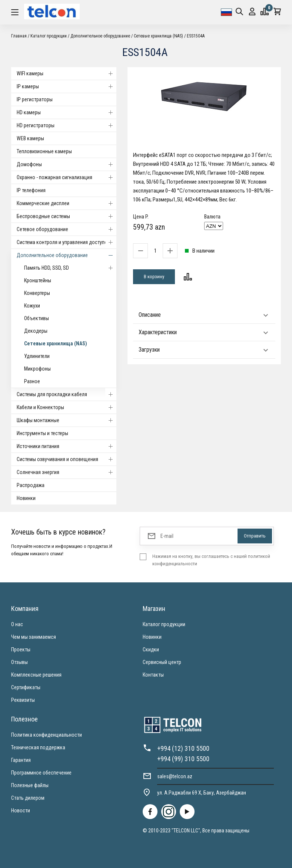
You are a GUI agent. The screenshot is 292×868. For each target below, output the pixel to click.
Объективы (36, 318)
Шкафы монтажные (67, 420)
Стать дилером (28, 798)
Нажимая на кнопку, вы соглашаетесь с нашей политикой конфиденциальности (211, 560)
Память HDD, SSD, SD (70, 268)
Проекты (21, 650)
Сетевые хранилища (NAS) (158, 36)
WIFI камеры (67, 73)
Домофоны (67, 164)
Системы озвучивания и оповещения (67, 459)
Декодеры (36, 331)
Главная (19, 36)
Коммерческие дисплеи (67, 203)
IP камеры (67, 86)
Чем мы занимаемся (34, 637)
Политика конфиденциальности (47, 735)
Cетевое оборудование (67, 229)
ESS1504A (196, 36)
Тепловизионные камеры (44, 151)
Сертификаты (26, 687)
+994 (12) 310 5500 (183, 748)
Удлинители (37, 356)
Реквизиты (23, 700)
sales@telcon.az (175, 776)
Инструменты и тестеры (42, 433)
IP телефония (31, 190)
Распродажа (31, 485)
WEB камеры (30, 138)
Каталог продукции (49, 36)
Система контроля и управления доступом (67, 242)
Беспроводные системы (67, 216)
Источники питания (67, 446)
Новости (21, 811)
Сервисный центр (162, 662)
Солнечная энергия (67, 472)
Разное (32, 381)
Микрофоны (37, 369)
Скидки (151, 650)
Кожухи (32, 306)
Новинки (26, 498)
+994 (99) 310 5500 (183, 759)
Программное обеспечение (41, 773)
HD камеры (67, 112)
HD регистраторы (67, 125)
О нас (17, 624)
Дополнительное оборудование (100, 36)
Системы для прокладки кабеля (67, 394)
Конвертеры (37, 293)
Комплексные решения (36, 675)
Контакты (153, 675)
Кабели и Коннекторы (67, 407)
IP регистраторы (35, 99)
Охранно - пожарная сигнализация (67, 177)
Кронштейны (38, 280)
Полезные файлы (30, 785)
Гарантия (21, 760)
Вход (252, 12)
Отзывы (19, 662)
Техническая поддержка (38, 747)
